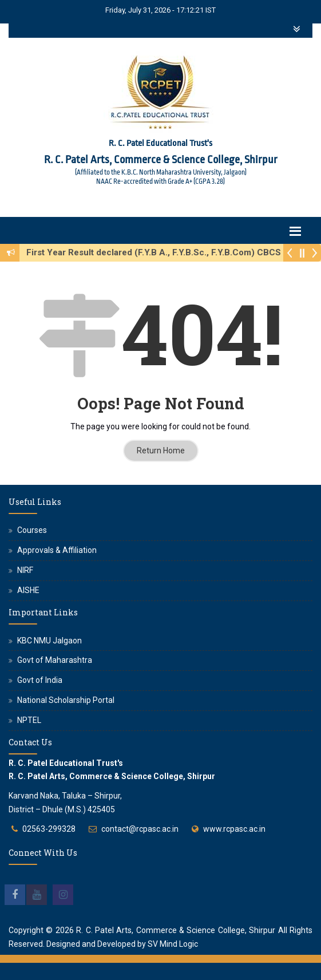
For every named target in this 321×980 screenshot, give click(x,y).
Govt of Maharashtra (55, 660)
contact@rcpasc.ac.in (140, 829)
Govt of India (40, 680)
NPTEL (29, 720)
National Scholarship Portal (66, 700)
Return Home (161, 451)
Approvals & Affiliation (57, 550)
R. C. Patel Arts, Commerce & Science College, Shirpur (176, 930)
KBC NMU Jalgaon (49, 641)
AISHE (28, 590)
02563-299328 (49, 829)
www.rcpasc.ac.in (234, 829)
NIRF (25, 570)
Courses (32, 530)
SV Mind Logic (173, 944)
